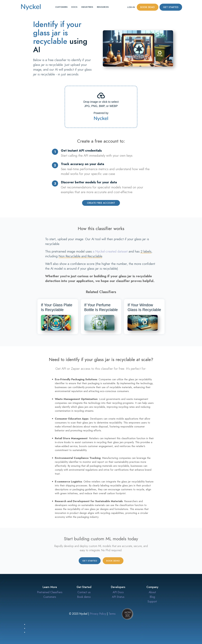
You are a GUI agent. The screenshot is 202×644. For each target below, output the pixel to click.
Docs (74, 7)
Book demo (148, 7)
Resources (103, 7)
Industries (87, 7)
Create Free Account (101, 203)
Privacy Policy (98, 614)
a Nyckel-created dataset (110, 251)
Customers (61, 7)
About (152, 592)
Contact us (84, 592)
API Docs (118, 592)
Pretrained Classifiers (50, 592)
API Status (118, 597)
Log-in (131, 7)
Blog (152, 597)
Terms (112, 614)
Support (152, 601)
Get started (171, 7)
